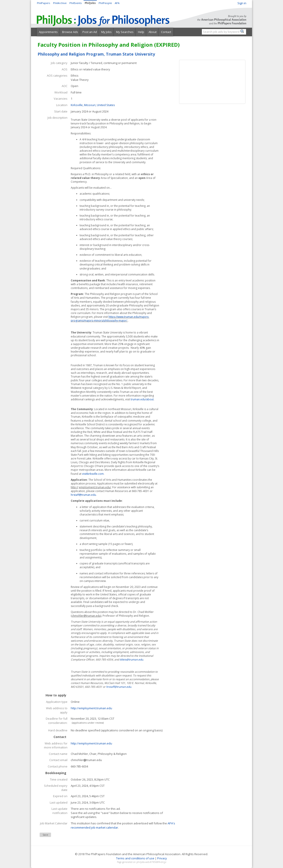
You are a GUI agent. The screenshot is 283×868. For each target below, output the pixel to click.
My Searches (125, 32)
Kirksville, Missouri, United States (93, 105)
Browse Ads (70, 32)
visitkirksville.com (93, 474)
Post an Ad (90, 32)
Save (45, 835)
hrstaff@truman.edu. (84, 495)
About (153, 32)
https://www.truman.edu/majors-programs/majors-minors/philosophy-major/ (110, 319)
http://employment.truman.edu (91, 708)
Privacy (162, 858)
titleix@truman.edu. (132, 660)
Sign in (242, 3)
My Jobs (106, 32)
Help (141, 32)
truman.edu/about (142, 399)
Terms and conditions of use (135, 858)
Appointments (48, 32)
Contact (166, 32)
